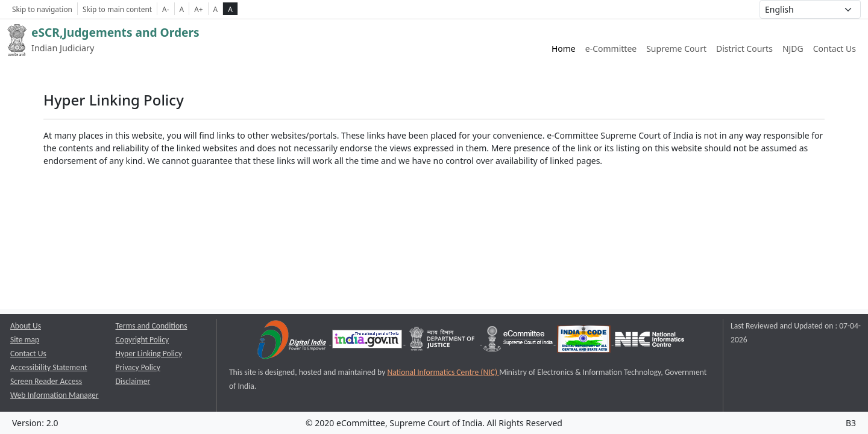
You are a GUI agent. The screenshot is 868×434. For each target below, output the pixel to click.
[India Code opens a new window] (585, 341)
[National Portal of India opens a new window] (368, 341)
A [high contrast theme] (230, 9)
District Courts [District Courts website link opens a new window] (744, 49)
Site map (25, 340)
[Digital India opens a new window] (293, 341)
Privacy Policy (138, 367)
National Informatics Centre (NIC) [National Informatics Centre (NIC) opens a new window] (443, 372)
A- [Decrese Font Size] (165, 9)
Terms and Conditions (152, 326)
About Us (26, 326)
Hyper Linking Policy (149, 354)
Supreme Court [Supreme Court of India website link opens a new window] (676, 49)
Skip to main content (117, 9)
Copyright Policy (143, 340)
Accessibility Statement (49, 367)
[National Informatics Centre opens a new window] (649, 341)
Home (564, 49)
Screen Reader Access (46, 381)
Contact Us (835, 49)
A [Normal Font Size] (182, 9)
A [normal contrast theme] (216, 9)
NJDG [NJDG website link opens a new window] (793, 49)
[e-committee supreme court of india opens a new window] (519, 341)
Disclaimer (133, 381)
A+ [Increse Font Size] (198, 9)
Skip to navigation (42, 9)
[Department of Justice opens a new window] (443, 341)
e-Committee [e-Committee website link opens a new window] (611, 49)
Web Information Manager (55, 395)
